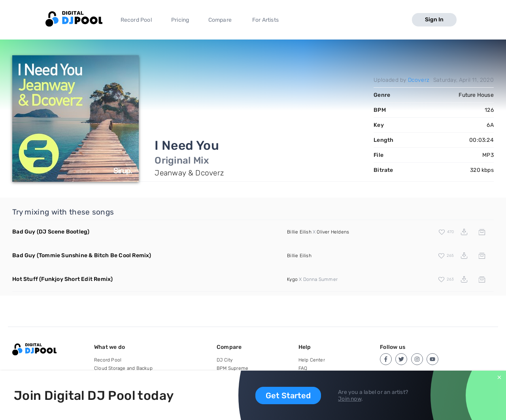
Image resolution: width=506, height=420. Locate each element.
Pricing (180, 20)
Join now (350, 399)
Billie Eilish (299, 232)
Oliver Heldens (333, 232)
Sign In (434, 20)
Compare (220, 20)
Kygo (292, 279)
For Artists (265, 20)
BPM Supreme (232, 368)
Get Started (288, 396)
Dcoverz (419, 80)
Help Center (312, 360)
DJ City (225, 360)
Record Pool (136, 20)
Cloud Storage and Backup (123, 368)
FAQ (303, 368)
